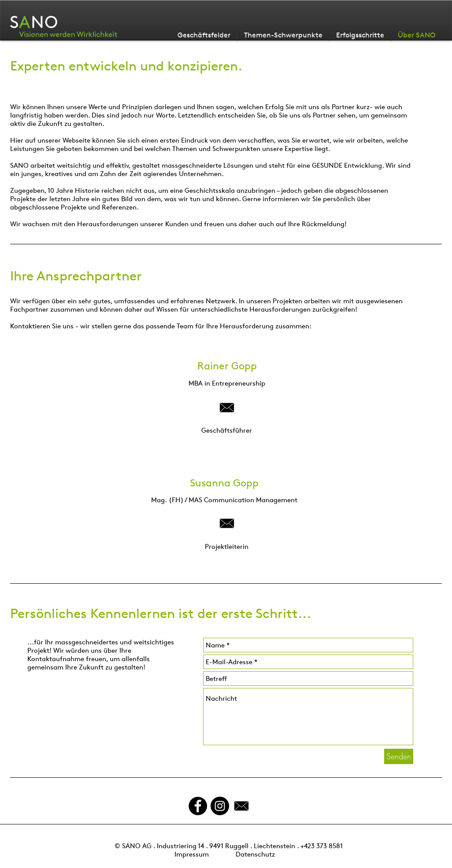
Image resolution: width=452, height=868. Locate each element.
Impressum (192, 854)
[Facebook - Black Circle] (198, 806)
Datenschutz (255, 854)
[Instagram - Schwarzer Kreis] (220, 806)
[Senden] (399, 756)
